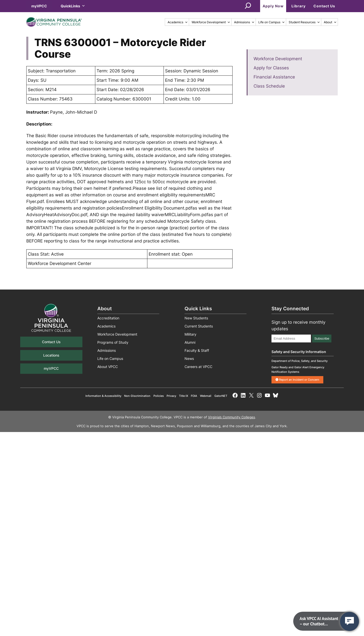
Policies (159, 396)
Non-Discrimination (137, 396)
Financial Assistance (274, 77)
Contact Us (324, 6)
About (330, 22)
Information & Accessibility (103, 396)
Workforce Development (211, 22)
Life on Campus (272, 22)
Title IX (184, 396)
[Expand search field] (248, 6)
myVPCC (39, 6)
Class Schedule (269, 86)
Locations (51, 355)
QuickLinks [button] (73, 6)
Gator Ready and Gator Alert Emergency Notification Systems (298, 369)
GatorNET (221, 396)
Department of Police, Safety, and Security (300, 361)
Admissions (244, 22)
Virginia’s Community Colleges (232, 417)
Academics (178, 22)
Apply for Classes (271, 68)
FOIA (194, 396)
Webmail (206, 396)
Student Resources (304, 22)
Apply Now (273, 6)
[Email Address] (291, 338)
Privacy (171, 396)
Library (299, 6)
